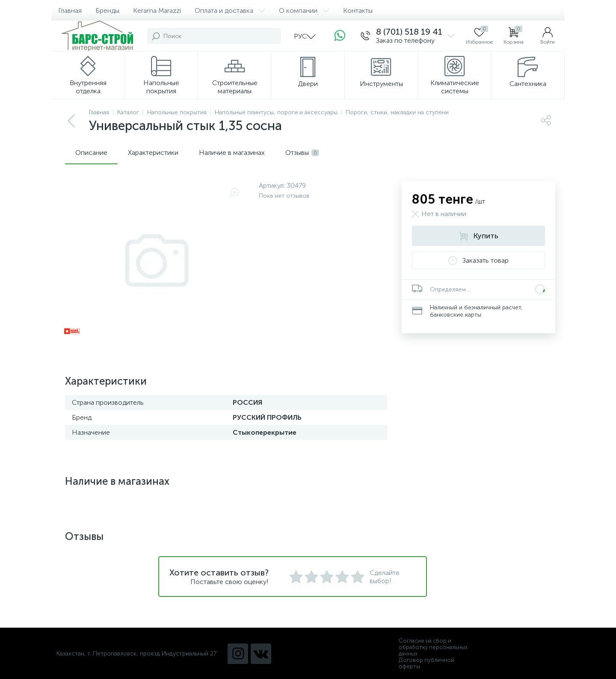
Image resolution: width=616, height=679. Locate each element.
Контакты (358, 10)
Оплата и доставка (230, 10)
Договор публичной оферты (426, 663)
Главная (70, 10)
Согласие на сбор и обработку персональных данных (433, 647)
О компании (304, 10)
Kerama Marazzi (157, 10)
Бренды (107, 10)
